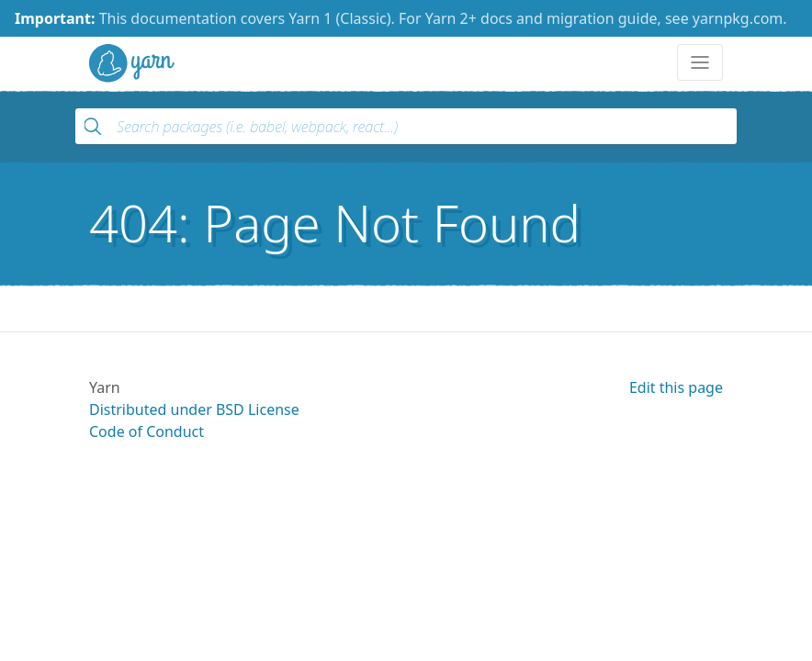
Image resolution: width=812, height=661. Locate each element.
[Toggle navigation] (700, 62)
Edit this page (676, 387)
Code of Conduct (147, 431)
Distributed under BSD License (194, 409)
